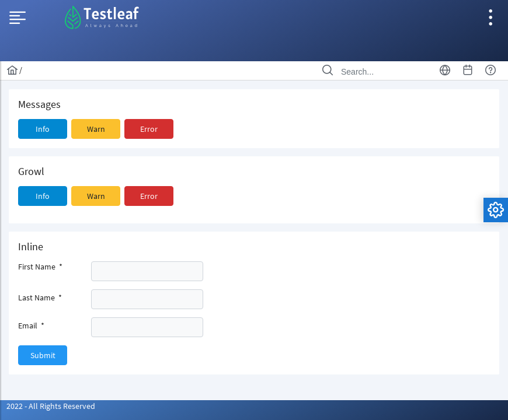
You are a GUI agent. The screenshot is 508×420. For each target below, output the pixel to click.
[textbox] (147, 271)
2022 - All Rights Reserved (51, 406)
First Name (40, 267)
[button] (43, 129)
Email (31, 325)
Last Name (40, 297)
